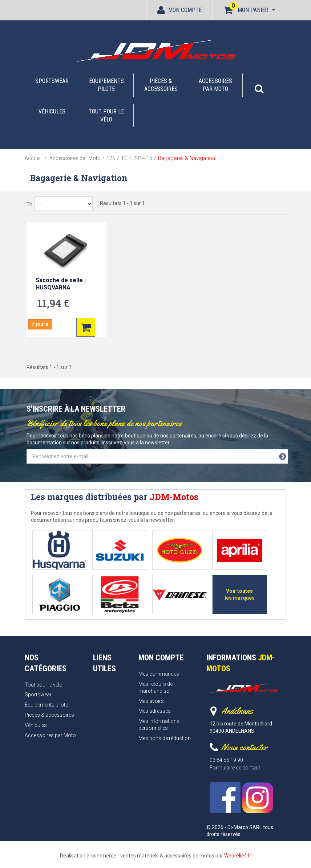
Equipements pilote (106, 85)
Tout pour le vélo (106, 115)
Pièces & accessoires (161, 85)
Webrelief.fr (238, 856)
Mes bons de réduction (165, 738)
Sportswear (52, 81)
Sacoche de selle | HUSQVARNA (61, 284)
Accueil (33, 158)
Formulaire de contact (235, 768)
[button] (259, 85)
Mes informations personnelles (159, 725)
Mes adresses (155, 711)
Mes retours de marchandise (155, 687)
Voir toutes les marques (240, 594)
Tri (29, 204)
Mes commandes (159, 674)
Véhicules (52, 111)
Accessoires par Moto (215, 85)
